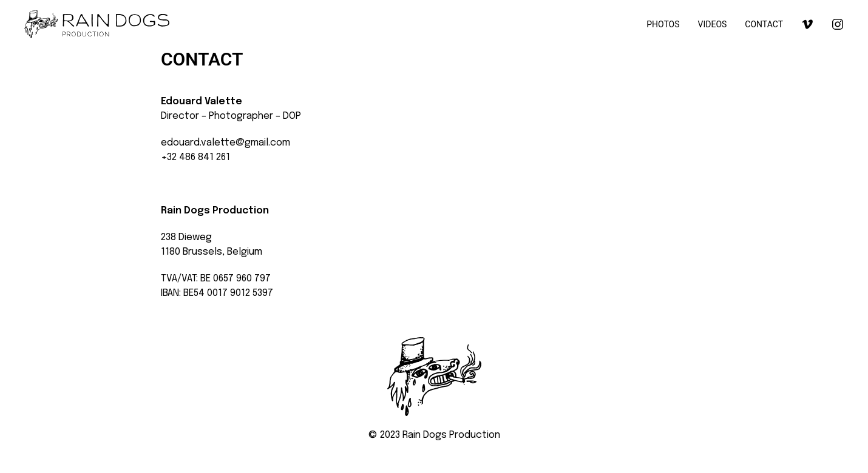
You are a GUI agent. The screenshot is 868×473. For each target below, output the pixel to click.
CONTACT (764, 24)
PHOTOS (663, 24)
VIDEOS (713, 24)
